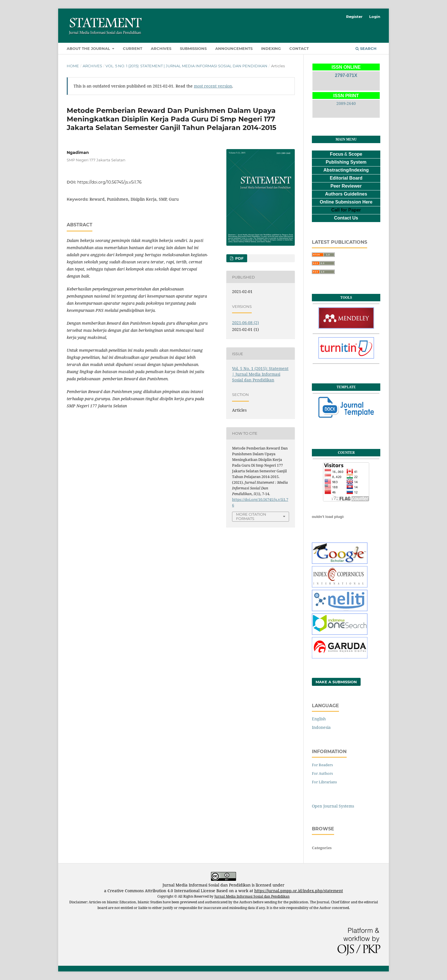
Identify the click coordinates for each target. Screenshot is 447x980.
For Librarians (324, 782)
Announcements (234, 48)
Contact (299, 48)
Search (366, 48)
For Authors (322, 773)
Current (133, 48)
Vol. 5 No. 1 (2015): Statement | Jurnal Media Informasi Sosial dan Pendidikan (186, 66)
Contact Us (346, 218)
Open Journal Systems (333, 806)
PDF (239, 258)
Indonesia (321, 727)
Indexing (271, 48)
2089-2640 (346, 103)
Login (375, 17)
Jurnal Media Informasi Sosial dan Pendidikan (252, 896)
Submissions (193, 48)
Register (354, 17)
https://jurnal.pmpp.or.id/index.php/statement (299, 891)
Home (73, 66)
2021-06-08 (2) (245, 323)
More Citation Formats (251, 516)
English (319, 719)
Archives (161, 48)
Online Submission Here (346, 202)
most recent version (213, 86)
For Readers (322, 765)
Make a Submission (336, 682)
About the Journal (89, 48)
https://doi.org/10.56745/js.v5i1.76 (109, 182)
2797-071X (346, 75)
